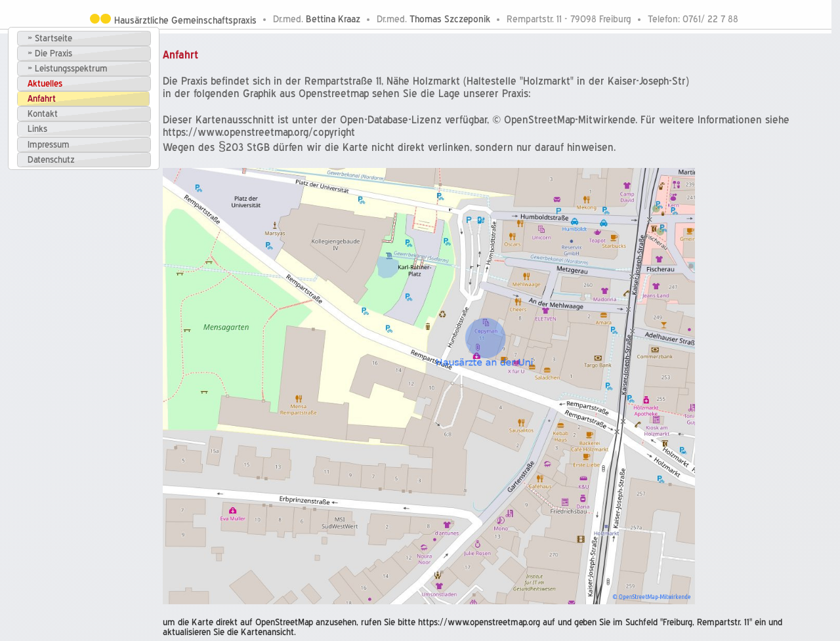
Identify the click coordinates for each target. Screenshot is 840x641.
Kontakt (43, 114)
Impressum (49, 145)
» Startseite (50, 38)
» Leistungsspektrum (68, 69)
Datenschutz (51, 160)
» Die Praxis (50, 53)
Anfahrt (42, 99)
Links (37, 129)
